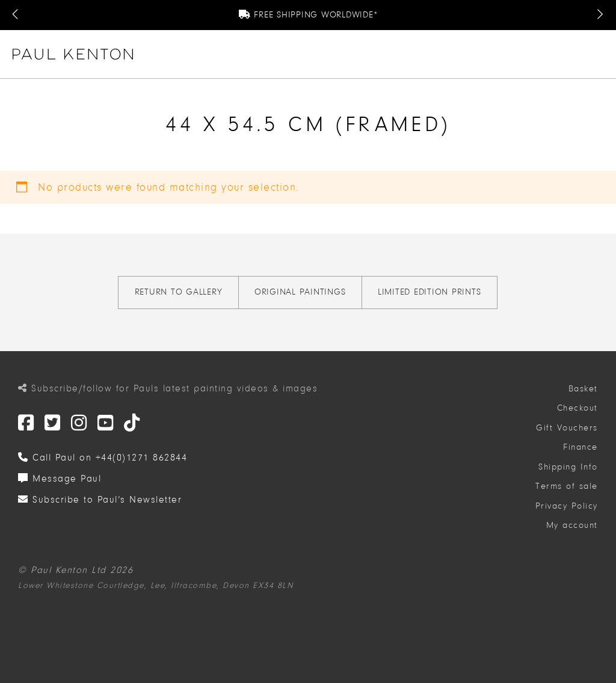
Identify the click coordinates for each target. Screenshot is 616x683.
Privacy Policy (567, 506)
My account (572, 525)
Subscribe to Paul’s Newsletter (100, 500)
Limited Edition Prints (430, 292)
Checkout (577, 408)
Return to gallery (179, 292)
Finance (581, 447)
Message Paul (60, 479)
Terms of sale (567, 486)
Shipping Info (568, 467)
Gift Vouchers (567, 428)
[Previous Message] (16, 15)
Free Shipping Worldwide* (308, 15)
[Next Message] (600, 15)
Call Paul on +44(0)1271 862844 (103, 458)
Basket (583, 389)
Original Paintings (300, 292)
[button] (598, 54)
